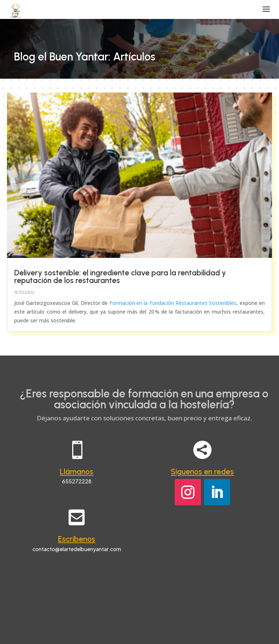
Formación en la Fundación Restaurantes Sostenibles (173, 303)
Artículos (24, 292)
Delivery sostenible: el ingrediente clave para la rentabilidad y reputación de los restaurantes (120, 276)
